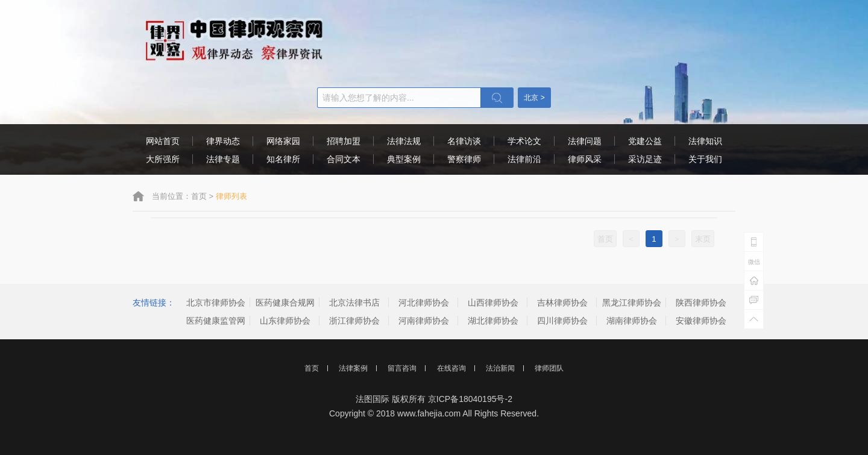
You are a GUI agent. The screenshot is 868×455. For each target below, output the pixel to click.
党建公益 (645, 141)
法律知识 (705, 141)
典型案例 (404, 159)
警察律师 (464, 159)
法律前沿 (524, 159)
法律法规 (404, 141)
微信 (754, 262)
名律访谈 (464, 141)
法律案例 (353, 368)
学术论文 (524, 141)
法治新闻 (500, 368)
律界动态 (223, 141)
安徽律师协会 (701, 321)
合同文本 (344, 159)
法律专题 (223, 159)
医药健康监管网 (216, 321)
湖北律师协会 (493, 321)
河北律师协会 (424, 303)
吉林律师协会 (562, 303)
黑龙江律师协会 (632, 303)
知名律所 (283, 159)
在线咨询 (451, 368)
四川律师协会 (562, 321)
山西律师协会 (493, 303)
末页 (703, 239)
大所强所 (163, 159)
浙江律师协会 (354, 321)
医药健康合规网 (285, 303)
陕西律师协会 (701, 303)
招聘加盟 (344, 141)
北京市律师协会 (216, 303)
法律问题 (585, 141)
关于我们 (705, 159)
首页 (199, 196)
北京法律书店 (354, 303)
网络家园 (283, 141)
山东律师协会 (285, 321)
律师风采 (585, 159)
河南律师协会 (424, 321)
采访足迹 (645, 159)
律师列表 (231, 196)
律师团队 (549, 368)
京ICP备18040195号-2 (470, 399)
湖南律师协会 (632, 321)
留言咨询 (402, 368)
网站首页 (163, 141)
